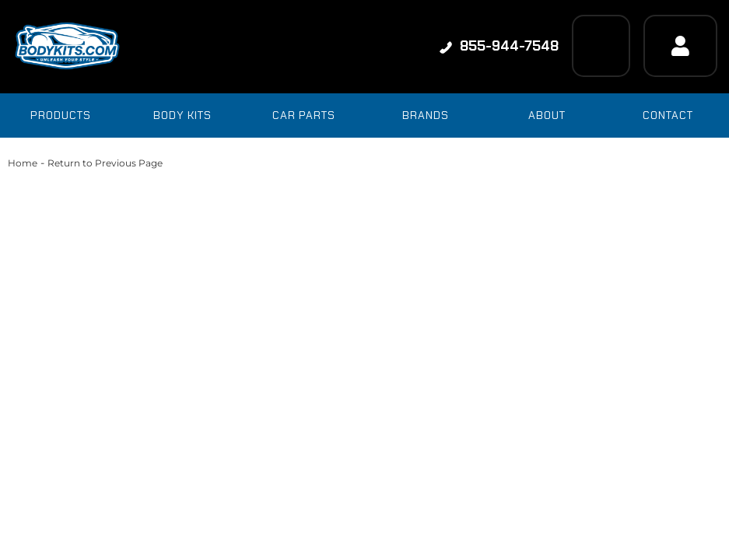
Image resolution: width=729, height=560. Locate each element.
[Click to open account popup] (680, 46)
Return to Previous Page (105, 163)
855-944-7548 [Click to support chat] (499, 46)
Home (23, 163)
